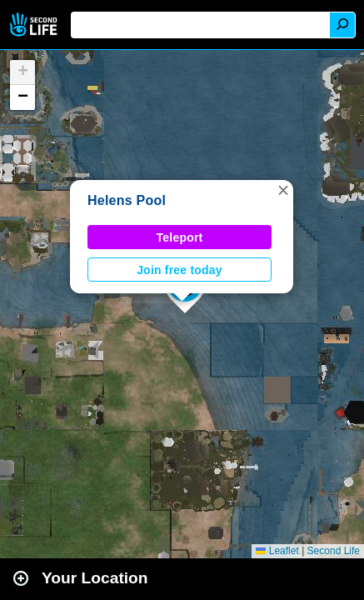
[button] (283, 190)
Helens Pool (127, 200)
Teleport (180, 237)
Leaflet (277, 551)
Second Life (35, 25)
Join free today (180, 270)
